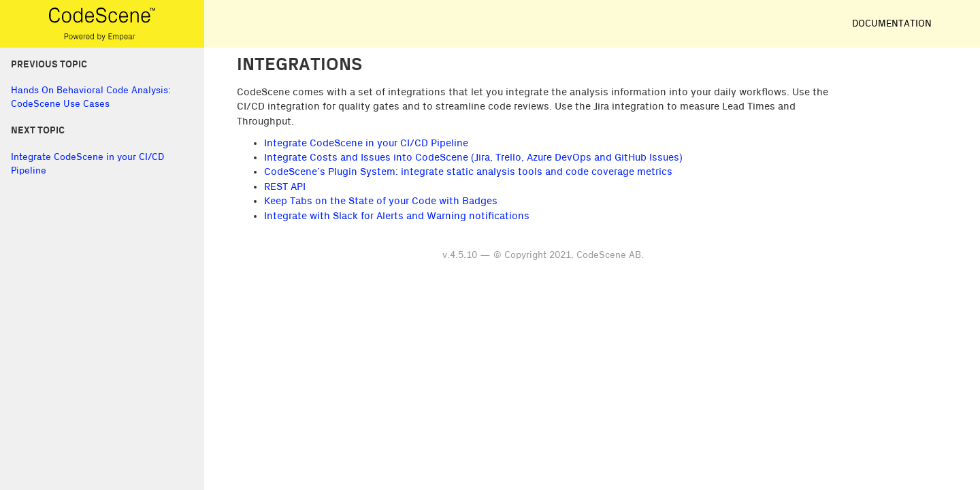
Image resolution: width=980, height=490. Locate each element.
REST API (285, 187)
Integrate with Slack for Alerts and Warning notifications (397, 216)
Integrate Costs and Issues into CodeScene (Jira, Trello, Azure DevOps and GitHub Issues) (473, 158)
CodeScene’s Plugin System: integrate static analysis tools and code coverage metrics (468, 172)
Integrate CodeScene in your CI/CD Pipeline (366, 143)
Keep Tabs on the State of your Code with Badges (381, 201)
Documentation (892, 24)
